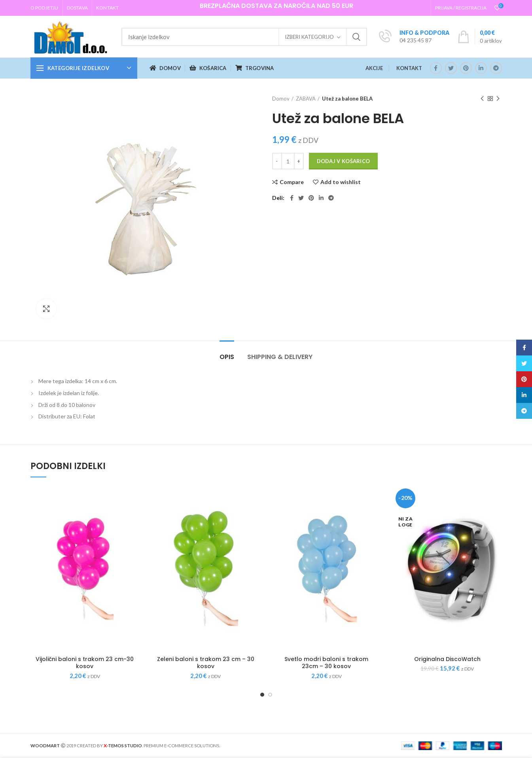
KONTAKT (409, 68)
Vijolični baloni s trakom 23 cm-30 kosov (85, 663)
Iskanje (356, 37)
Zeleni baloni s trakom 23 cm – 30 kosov (206, 663)
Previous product (482, 99)
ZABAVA (306, 99)
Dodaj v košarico (344, 161)
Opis (227, 357)
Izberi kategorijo (309, 37)
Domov (281, 99)
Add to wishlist (341, 182)
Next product (498, 99)
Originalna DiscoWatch (447, 659)
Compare (292, 182)
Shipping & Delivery (280, 357)
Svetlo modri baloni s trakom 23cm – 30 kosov (326, 663)
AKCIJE (374, 68)
